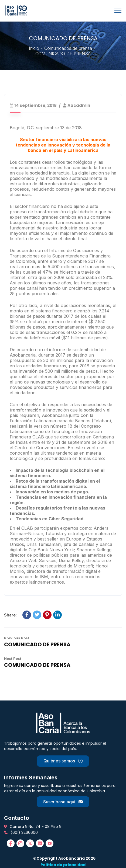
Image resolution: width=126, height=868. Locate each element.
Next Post (13, 658)
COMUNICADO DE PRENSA (37, 645)
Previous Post (17, 638)
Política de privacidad (63, 865)
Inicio (34, 48)
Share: (10, 615)
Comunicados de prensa (68, 48)
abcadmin (79, 105)
